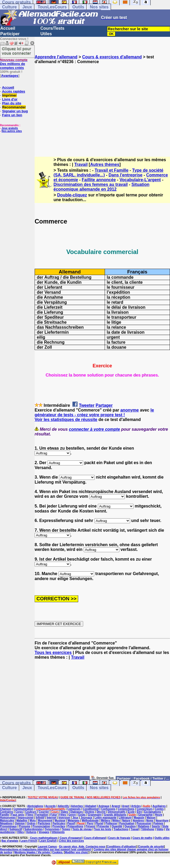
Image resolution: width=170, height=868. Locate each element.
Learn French (29, 841)
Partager (104, 405)
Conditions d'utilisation (122, 847)
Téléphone (148, 829)
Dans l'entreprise (126, 175)
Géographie (146, 815)
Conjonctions (126, 809)
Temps (66, 829)
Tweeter (87, 405)
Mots (33, 821)
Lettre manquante (105, 818)
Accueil (8, 28)
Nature (126, 821)
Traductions (121, 829)
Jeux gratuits (10, 128)
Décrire (101, 812)
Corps (19, 812)
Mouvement (45, 821)
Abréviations (35, 806)
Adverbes (77, 806)
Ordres (31, 823)
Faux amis (18, 815)
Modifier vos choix (76, 852)
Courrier (44, 812)
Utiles (46, 34)
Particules (59, 823)
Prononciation (41, 826)
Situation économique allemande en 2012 (101, 187)
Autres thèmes (105, 164)
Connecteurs (145, 809)
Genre (72, 815)
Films (30, 815)
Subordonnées (34, 829)
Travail (81, 164)
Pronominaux (8, 826)
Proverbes (59, 826)
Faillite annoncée (99, 180)
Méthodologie (90, 821)
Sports (156, 826)
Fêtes (63, 815)
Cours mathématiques (44, 838)
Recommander (14, 107)
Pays (90, 823)
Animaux (104, 806)
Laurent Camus (47, 847)
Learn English (48, 841)
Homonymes (8, 818)
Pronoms (25, 826)
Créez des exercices (71, 841)
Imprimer (9, 95)
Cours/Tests (52, 28)
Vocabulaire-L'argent (140, 180)
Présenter (103, 826)
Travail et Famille (112, 170)
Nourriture (162, 821)
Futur (54, 815)
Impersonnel (26, 818)
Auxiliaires (159, 806)
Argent (116, 806)
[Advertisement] (102, 106)
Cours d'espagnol (71, 838)
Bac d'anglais (10, 841)
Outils (78, 7)
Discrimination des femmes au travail (91, 184)
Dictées (90, 812)
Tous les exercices (53, 653)
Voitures (31, 832)
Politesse (111, 823)
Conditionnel (91, 809)
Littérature (125, 818)
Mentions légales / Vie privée (33, 852)
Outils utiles (162, 838)
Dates (64, 812)
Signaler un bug (15, 111)
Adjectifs (63, 806)
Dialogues (77, 812)
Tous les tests (103, 829)
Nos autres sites (12, 131)
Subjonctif (16, 829)
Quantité (117, 826)
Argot (126, 806)
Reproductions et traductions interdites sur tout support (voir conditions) (46, 849)
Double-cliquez (72, 195)
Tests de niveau (82, 829)
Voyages (44, 832)
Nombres (138, 821)
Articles (136, 806)
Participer (10, 34)
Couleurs (31, 812)
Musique (60, 821)
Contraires (7, 812)
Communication (23, 809)
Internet (52, 818)
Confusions (108, 809)
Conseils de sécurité (151, 847)
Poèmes (158, 823)
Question (130, 826)
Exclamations (152, 812)
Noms (150, 821)
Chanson (6, 809)
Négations (6, 823)
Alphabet (91, 806)
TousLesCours (52, 7)
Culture (9, 7)
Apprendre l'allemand (56, 57)
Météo (116, 821)
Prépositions (75, 826)
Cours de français (119, 838)
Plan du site (12, 103)
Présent (90, 826)
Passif (71, 823)
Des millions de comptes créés (14, 64)
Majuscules (7, 821)
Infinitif (40, 818)
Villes (20, 832)
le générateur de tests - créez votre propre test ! (94, 412)
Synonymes (52, 829)
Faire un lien (12, 115)
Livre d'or (10, 99)
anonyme (130, 410)
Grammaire (95, 815)
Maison (151, 818)
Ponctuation (127, 823)
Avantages (10, 76)
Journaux (86, 818)
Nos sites (99, 7)
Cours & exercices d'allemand (112, 57)
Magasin (139, 818)
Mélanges (73, 821)
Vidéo (160, 829)
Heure (159, 815)
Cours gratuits (16, 783)
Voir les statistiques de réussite (66, 420)
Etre (139, 812)
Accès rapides (13, 91)
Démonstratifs (117, 812)
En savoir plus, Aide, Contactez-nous (82, 847)
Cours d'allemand (95, 838)
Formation (42, 815)
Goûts (82, 815)
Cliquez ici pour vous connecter (17, 51)
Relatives (144, 826)
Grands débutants (115, 815)
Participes (44, 823)
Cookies (57, 852)
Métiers (106, 821)
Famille (4, 815)
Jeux (27, 7)
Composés (74, 809)
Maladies (22, 821)
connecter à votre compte (95, 429)
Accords (50, 806)
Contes (159, 809)
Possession (144, 823)
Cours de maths (142, 838)
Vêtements (58, 832)
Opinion (20, 823)
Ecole (131, 812)
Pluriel (99, 823)
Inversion (64, 818)
